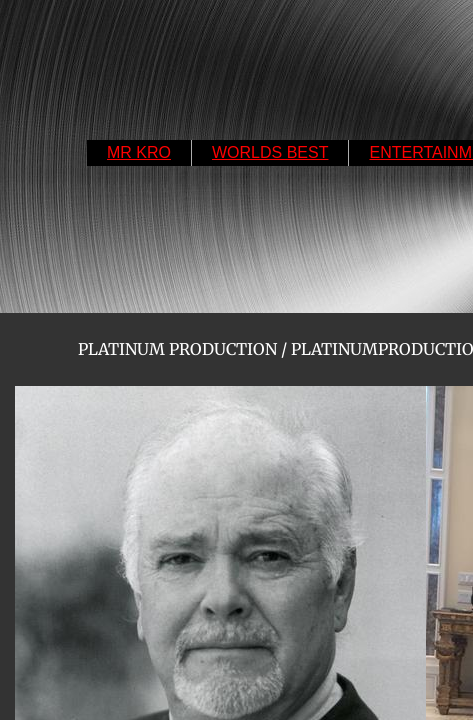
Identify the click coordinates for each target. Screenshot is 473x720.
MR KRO (139, 152)
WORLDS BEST (270, 152)
